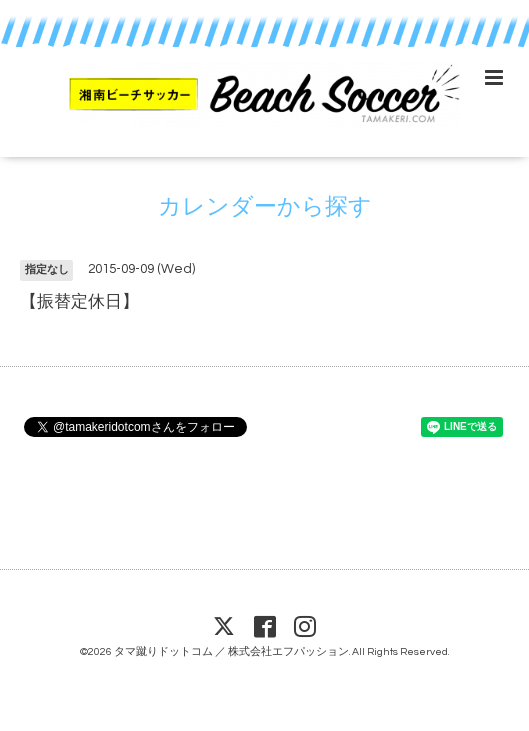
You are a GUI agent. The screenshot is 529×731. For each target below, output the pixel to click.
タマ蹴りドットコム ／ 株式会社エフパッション (231, 651)
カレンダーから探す (265, 207)
